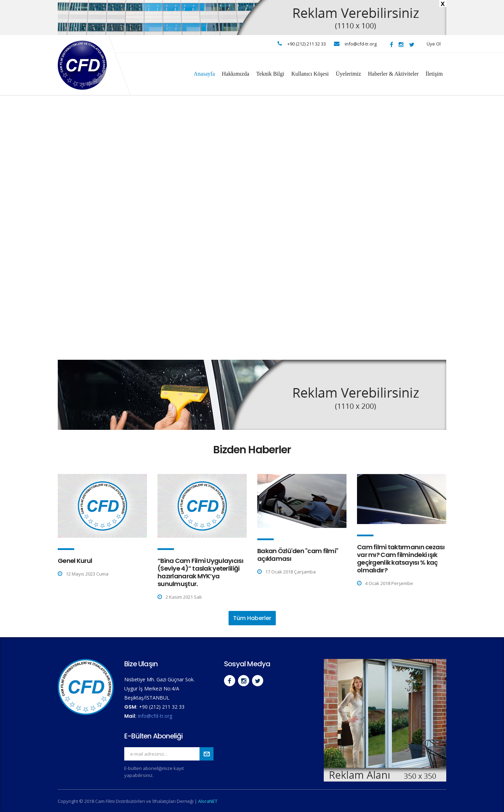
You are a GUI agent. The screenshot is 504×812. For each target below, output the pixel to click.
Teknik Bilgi (270, 74)
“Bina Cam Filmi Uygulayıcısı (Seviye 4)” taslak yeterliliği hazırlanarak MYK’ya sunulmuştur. (200, 572)
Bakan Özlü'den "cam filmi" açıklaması (298, 555)
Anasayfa (204, 74)
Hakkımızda (236, 74)
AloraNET (208, 801)
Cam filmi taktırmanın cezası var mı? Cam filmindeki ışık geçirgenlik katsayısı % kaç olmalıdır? (401, 559)
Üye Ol (434, 44)
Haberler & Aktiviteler (393, 74)
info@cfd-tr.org (155, 716)
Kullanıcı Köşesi (310, 74)
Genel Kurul (75, 561)
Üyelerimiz (348, 74)
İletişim (434, 74)
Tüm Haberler (252, 618)
